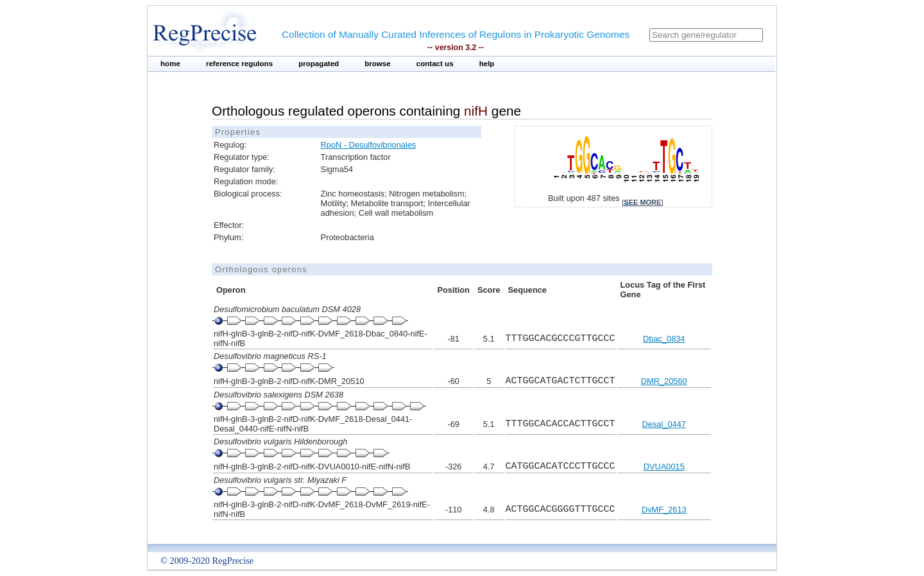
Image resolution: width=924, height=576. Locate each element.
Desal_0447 (664, 424)
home (170, 64)
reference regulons (239, 64)
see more (642, 202)
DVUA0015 (664, 467)
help (487, 64)
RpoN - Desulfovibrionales (369, 145)
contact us (435, 64)
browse (378, 64)
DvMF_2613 (664, 510)
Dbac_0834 (664, 339)
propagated (319, 64)
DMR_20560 (664, 381)
